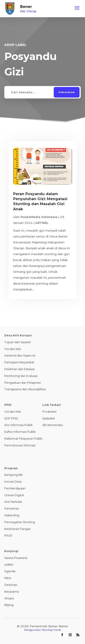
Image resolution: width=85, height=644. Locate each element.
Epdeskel (49, 418)
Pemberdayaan (15, 488)
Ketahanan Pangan (18, 529)
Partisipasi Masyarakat (19, 362)
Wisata (9, 598)
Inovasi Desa (13, 482)
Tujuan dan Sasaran (18, 342)
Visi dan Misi (13, 349)
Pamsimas (12, 509)
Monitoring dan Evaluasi (21, 376)
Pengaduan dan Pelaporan (23, 383)
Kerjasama (12, 592)
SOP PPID (11, 418)
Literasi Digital (14, 495)
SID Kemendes (53, 425)
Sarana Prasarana (16, 558)
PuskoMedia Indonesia (39, 217)
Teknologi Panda (51, 630)
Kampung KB (13, 475)
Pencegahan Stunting (20, 522)
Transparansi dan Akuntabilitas (25, 389)
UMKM (9, 565)
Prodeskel (49, 412)
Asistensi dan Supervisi (20, 356)
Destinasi (11, 585)
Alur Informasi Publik (18, 425)
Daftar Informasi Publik (20, 432)
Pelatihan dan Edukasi (19, 369)
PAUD (8, 535)
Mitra (8, 578)
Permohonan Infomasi (20, 445)
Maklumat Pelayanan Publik (23, 439)
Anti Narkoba (13, 502)
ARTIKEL (42, 223)
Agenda (10, 571)
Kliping (9, 605)
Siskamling (12, 515)
